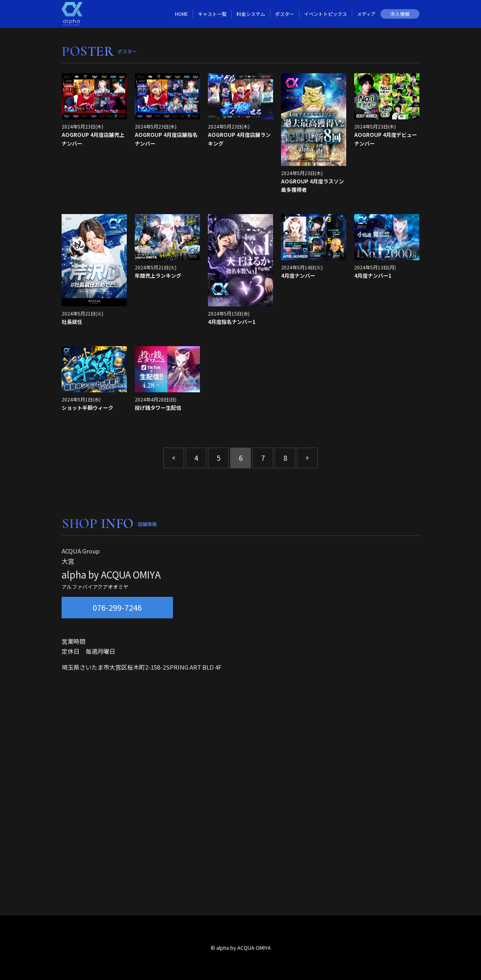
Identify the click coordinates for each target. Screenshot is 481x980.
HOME (181, 14)
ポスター (285, 14)
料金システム (251, 14)
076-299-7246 (117, 607)
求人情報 (400, 14)
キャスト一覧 (212, 14)
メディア (366, 14)
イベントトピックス (326, 14)
